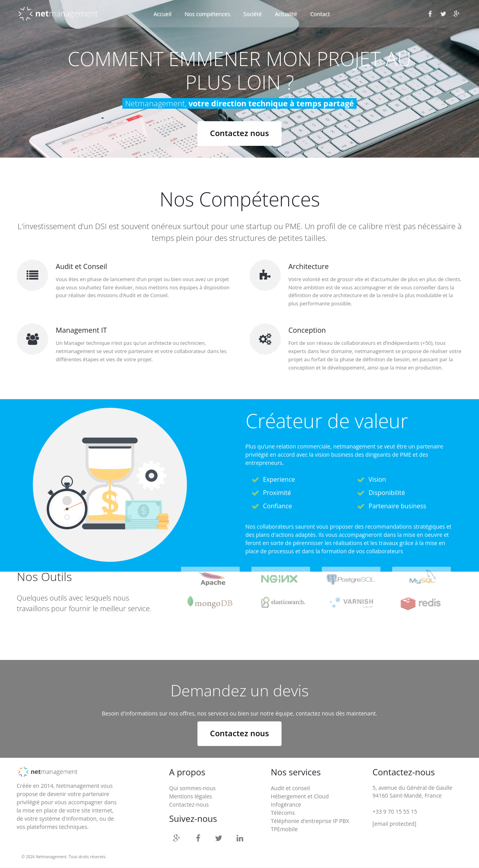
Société (252, 14)
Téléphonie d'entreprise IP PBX (310, 821)
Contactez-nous (189, 804)
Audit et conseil (290, 788)
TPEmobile (284, 829)
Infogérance (286, 804)
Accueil (163, 14)
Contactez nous (240, 133)
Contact (320, 14)
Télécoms (283, 813)
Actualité (286, 14)
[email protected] (394, 824)
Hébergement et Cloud (300, 796)
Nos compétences (207, 14)
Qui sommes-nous (193, 788)
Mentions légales (191, 796)
